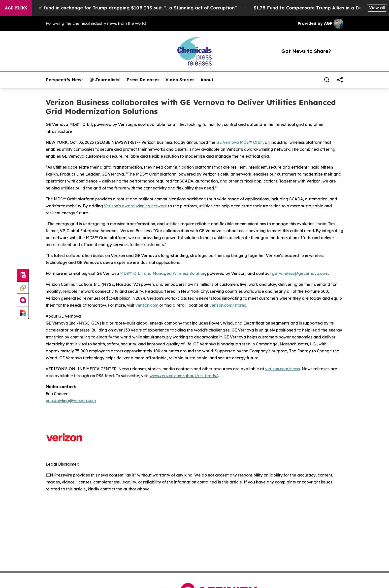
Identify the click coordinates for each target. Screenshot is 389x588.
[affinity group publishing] (23, 300)
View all (377, 8)
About (207, 80)
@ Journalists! (105, 80)
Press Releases (143, 80)
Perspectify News (65, 80)
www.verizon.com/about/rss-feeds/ (184, 376)
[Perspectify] (23, 288)
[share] (340, 80)
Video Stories (180, 80)
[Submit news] (23, 275)
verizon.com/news (283, 369)
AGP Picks (16, 8)
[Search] (327, 80)
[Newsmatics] (23, 313)
